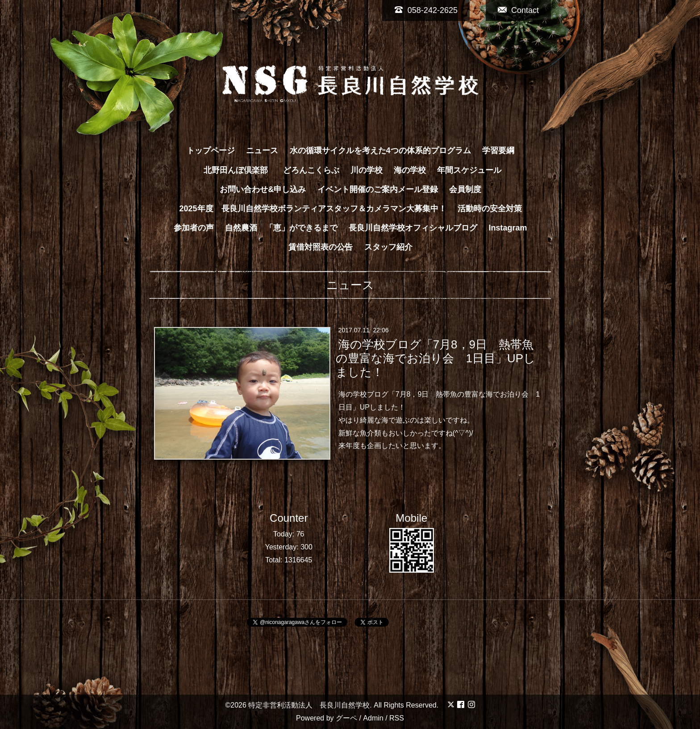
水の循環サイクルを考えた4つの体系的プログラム (380, 151)
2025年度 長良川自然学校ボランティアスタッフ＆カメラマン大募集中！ (312, 209)
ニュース (262, 151)
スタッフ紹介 (388, 247)
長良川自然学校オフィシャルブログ (413, 228)
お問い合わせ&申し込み (263, 189)
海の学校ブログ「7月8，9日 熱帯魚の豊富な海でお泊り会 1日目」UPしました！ (435, 358)
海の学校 (410, 170)
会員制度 (465, 189)
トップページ (211, 151)
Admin (373, 718)
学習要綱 (498, 151)
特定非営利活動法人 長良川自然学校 (309, 705)
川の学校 (367, 170)
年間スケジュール (469, 170)
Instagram (508, 228)
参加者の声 (194, 228)
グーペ (346, 718)
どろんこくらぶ (311, 170)
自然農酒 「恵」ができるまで (281, 228)
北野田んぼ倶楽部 (240, 170)
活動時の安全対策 (490, 209)
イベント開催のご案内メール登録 (378, 189)
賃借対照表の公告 (321, 247)
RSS (397, 718)
